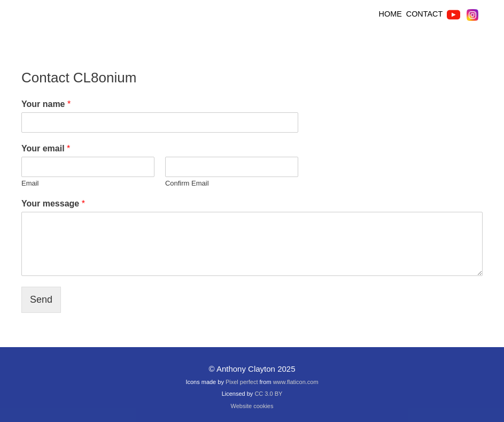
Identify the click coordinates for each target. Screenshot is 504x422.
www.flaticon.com (296, 382)
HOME (391, 14)
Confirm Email (187, 183)
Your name (46, 104)
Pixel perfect (242, 382)
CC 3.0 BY (268, 394)
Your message (53, 204)
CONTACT (424, 14)
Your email (46, 148)
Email (30, 183)
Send (41, 300)
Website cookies (252, 406)
